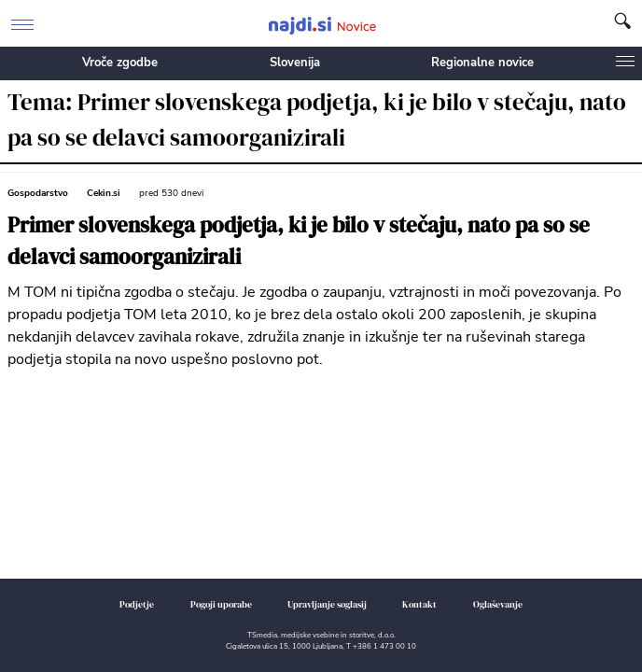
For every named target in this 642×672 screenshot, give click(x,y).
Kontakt (419, 604)
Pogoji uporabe (221, 604)
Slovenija (295, 63)
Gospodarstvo (38, 193)
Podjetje (137, 604)
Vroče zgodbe (120, 63)
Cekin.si (104, 193)
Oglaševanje (498, 604)
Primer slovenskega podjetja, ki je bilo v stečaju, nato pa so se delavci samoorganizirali (299, 241)
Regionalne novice (482, 63)
